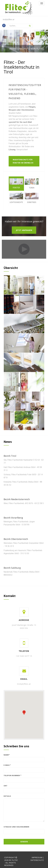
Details (7, 796)
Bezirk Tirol (10, 456)
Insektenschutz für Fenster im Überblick (23, 161)
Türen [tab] (32, 184)
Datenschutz (37, 860)
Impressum (37, 857)
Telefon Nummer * (13, 775)
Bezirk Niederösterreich (17, 499)
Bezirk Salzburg (12, 568)
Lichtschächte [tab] (16, 198)
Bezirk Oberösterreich (16, 539)
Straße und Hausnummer (16, 827)
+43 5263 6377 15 (24, 656)
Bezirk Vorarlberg (13, 518)
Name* (7, 755)
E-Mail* (7, 765)
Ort (6, 786)
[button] (38, 33)
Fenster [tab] (16, 184)
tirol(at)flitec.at (9, 20)
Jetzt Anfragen (24, 230)
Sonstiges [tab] (32, 198)
